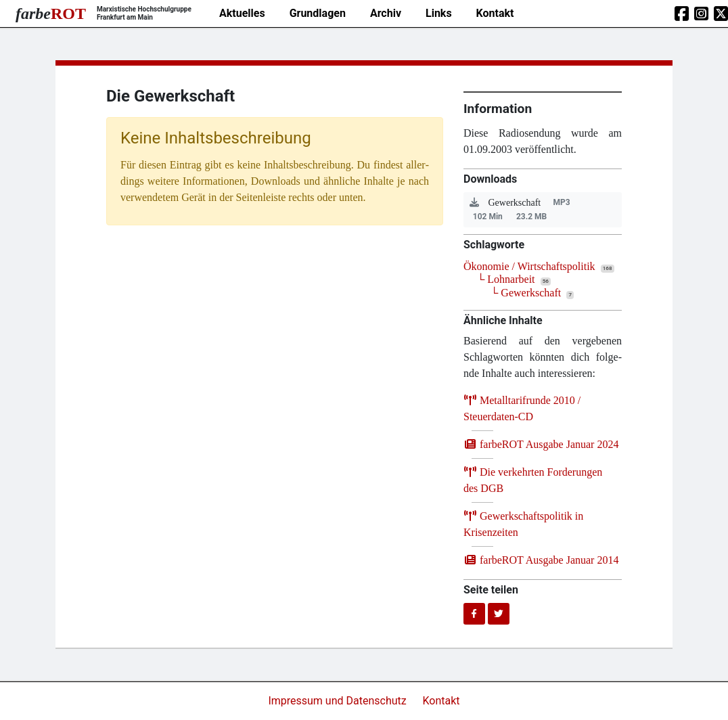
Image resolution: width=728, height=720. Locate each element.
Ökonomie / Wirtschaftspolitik (529, 266)
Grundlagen (318, 13)
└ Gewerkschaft (526, 293)
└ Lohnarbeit (506, 279)
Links (439, 13)
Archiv (386, 13)
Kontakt (495, 13)
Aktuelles (242, 13)
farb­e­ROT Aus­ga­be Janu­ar (541, 444)
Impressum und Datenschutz (338, 701)
